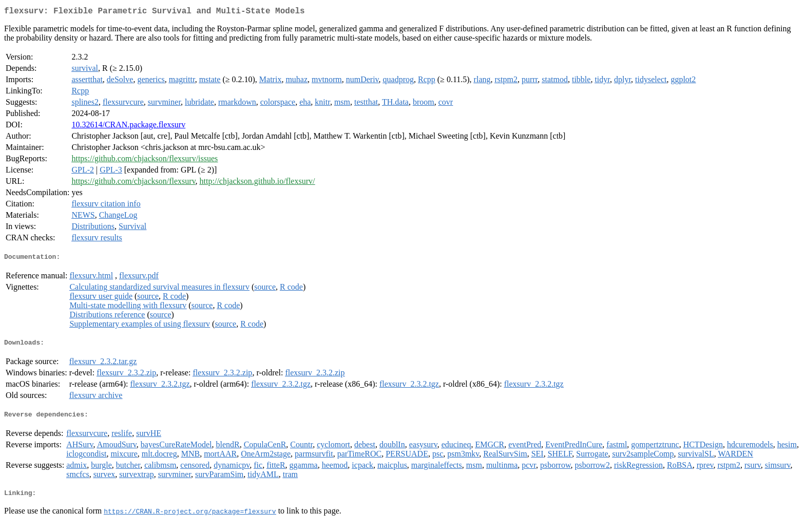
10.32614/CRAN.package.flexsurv (128, 127)
